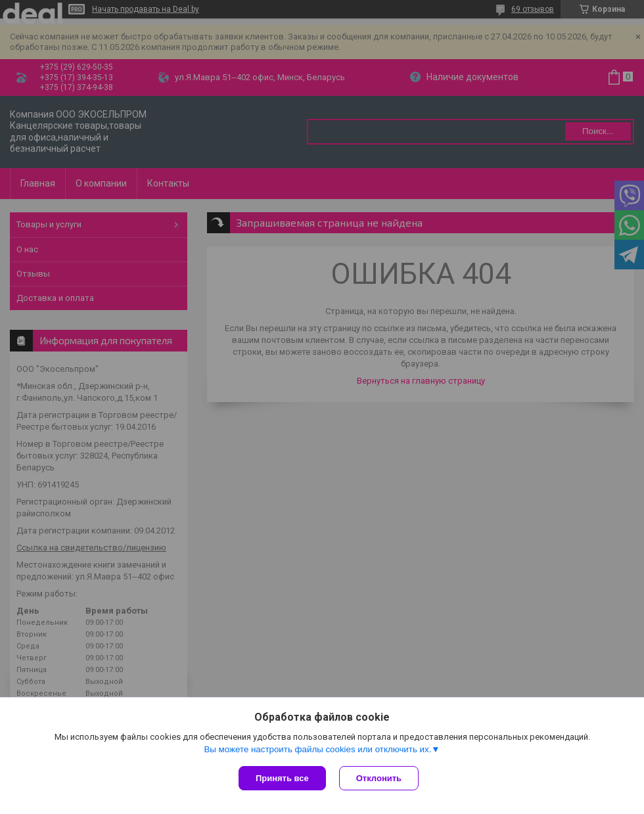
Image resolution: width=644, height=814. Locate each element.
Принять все (282, 778)
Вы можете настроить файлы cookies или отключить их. (317, 749)
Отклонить (379, 778)
